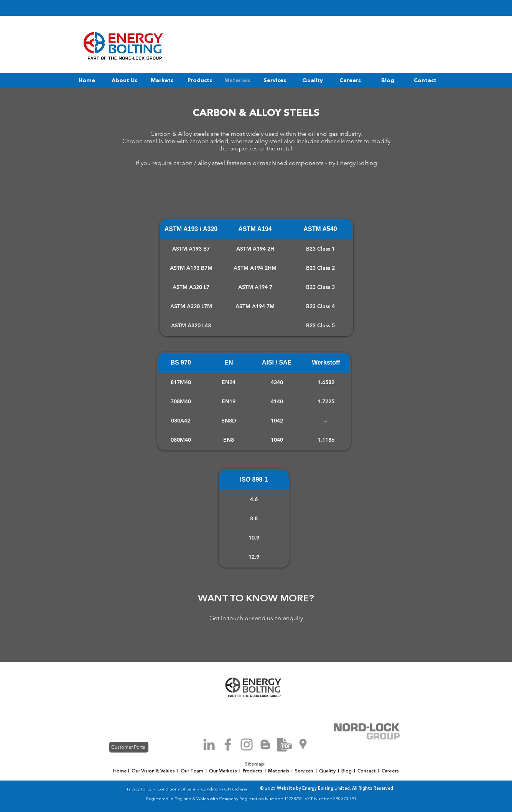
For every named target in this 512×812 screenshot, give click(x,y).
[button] (125, 81)
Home (120, 771)
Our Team (192, 771)
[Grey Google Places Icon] (303, 744)
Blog (347, 771)
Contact (367, 771)
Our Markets (223, 771)
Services (304, 771)
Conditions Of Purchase (225, 790)
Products (253, 771)
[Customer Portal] (129, 747)
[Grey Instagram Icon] (247, 744)
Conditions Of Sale (176, 790)
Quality (327, 771)
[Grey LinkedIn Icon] (209, 744)
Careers (390, 771)
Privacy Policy (139, 790)
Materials (279, 771)
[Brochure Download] (284, 744)
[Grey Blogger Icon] (265, 744)
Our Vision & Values (153, 771)
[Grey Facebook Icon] (228, 744)
